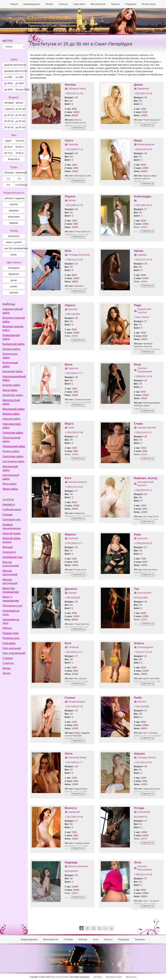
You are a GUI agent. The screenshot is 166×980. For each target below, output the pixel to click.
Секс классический (14, 653)
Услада (139, 808)
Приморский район (14, 446)
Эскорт (49, 4)
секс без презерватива (15, 248)
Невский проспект (147, 428)
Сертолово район (13, 456)
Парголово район (13, 433)
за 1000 (8, 77)
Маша (138, 141)
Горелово (73, 144)
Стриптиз (8, 663)
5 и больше (20, 185)
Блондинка (14, 268)
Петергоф (73, 647)
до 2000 (8, 83)
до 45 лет (20, 121)
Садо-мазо (79, 4)
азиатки (14, 204)
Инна (138, 365)
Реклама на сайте (114, 977)
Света (69, 141)
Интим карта (149, 4)
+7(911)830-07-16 (74, 149)
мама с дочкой (14, 242)
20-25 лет (9, 121)
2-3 (19, 179)
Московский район (14, 409)
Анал (96, 939)
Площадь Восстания (79, 255)
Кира (137, 534)
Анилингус (9, 504)
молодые (9, 103)
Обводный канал (77, 89)
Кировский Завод (77, 757)
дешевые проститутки (15, 71)
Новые (14, 4)
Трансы (115, 4)
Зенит (71, 428)
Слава (138, 424)
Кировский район (13, 371)
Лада (138, 305)
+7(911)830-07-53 (74, 205)
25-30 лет (9, 127)
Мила (69, 365)
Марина (70, 534)
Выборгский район (13, 344)
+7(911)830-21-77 (74, 373)
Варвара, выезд (145, 478)
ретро (14, 255)
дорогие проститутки (15, 65)
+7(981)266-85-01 (143, 543)
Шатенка (14, 293)
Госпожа (7, 515)
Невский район (11, 419)
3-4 (8, 185)
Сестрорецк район (13, 461)
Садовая (142, 255)
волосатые (14, 236)
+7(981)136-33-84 (143, 149)
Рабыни (7, 628)
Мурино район (11, 414)
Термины (140, 939)
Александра (143, 196)
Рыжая (14, 286)
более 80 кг (14, 159)
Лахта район (10, 390)
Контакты (98, 977)
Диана (138, 85)
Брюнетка (14, 274)
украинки (14, 211)
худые (8, 141)
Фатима (70, 85)
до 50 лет (20, 127)
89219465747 (141, 817)
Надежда (71, 862)
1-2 (8, 179)
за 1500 (19, 77)
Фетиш (6, 668)
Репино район (11, 451)
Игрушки (8, 547)
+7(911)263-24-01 (143, 762)
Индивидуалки (32, 4)
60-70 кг (8, 153)
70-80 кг (20, 153)
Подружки (131, 4)
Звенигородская (146, 144)
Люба (138, 698)
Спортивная (144, 812)
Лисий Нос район (13, 395)
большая (9, 173)
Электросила (144, 593)
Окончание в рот (12, 606)
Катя (68, 478)
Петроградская (145, 647)
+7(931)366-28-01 (143, 205)
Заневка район (11, 349)
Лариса (70, 196)
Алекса (139, 643)
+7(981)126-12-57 (143, 432)
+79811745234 (142, 317)
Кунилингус (9, 552)
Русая (14, 280)
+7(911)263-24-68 (143, 93)
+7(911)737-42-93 (143, 260)
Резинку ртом (10, 633)
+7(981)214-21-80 (74, 93)
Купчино (73, 593)
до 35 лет (20, 109)
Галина (70, 698)
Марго (69, 424)
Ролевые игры (11, 638)
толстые (20, 141)
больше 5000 (20, 90)
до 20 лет (9, 115)
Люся (69, 754)
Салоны (63, 4)
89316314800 (141, 598)
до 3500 (20, 83)
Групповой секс (12, 520)
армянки (14, 223)
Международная (77, 702)
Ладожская (143, 89)
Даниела (71, 589)
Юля (68, 251)
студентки (9, 109)
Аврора (139, 754)
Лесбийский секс (12, 557)
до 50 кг (8, 147)
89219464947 (72, 871)
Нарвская (73, 368)
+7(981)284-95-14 (143, 490)
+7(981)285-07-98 (74, 432)
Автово (72, 200)
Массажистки (98, 4)
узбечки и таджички (14, 198)
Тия (136, 589)
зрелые (19, 103)
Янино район (10, 489)
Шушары (73, 309)
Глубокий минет (12, 509)
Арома (139, 251)
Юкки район (10, 484)
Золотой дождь (12, 533)
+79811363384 (72, 314)
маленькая (20, 173)
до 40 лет (20, 115)
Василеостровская (78, 866)
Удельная (142, 538)
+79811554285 (72, 598)
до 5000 (8, 90)
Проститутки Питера (60, 977)
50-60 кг (20, 147)
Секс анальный (12, 648)
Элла (138, 862)
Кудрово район (11, 385)
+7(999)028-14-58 (143, 376)
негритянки (14, 217)
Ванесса (71, 808)
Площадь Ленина (147, 757)
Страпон (8, 658)
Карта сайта (131, 977)
